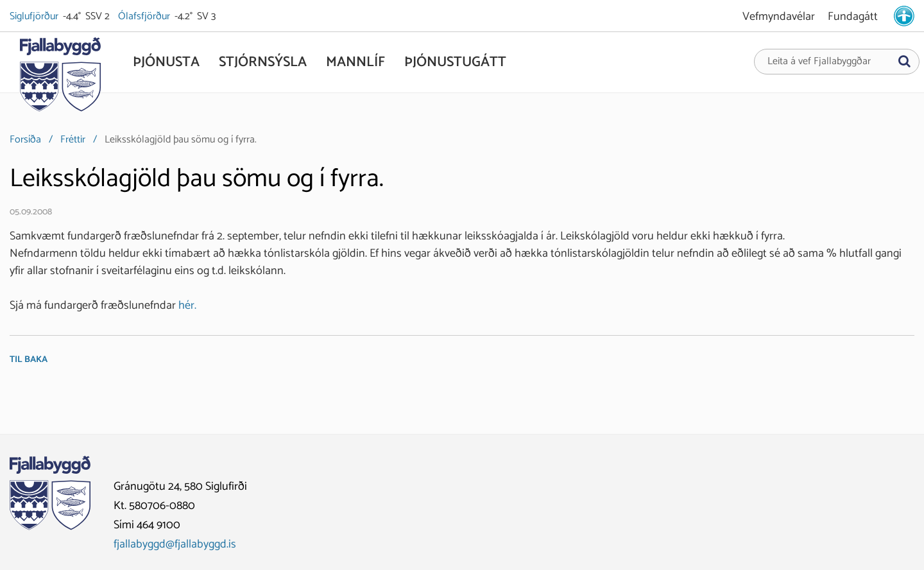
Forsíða (25, 140)
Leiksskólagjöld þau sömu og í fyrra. (181, 140)
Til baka (29, 360)
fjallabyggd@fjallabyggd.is (175, 544)
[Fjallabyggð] (60, 78)
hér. (187, 306)
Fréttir (73, 140)
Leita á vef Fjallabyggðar (819, 62)
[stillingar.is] (904, 16)
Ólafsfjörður (145, 17)
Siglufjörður (35, 17)
